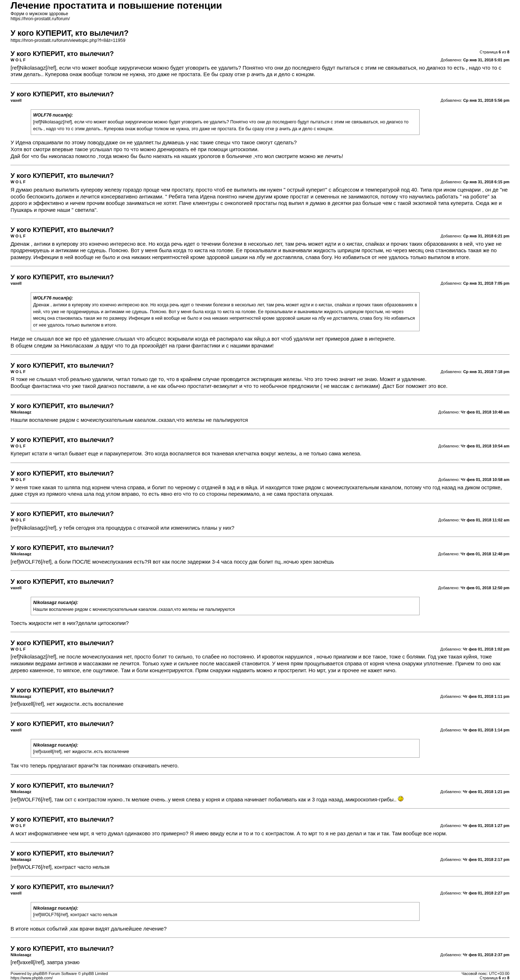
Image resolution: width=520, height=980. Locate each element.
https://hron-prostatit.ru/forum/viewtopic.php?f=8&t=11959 (68, 40)
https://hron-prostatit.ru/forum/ (40, 19)
